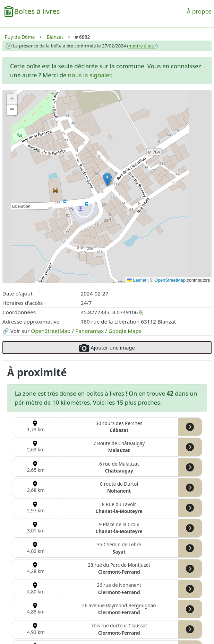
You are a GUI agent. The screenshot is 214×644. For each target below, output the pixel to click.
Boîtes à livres (37, 11)
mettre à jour (142, 46)
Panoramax (89, 331)
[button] (107, 180)
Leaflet (137, 280)
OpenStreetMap (51, 331)
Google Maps (125, 331)
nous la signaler (89, 75)
